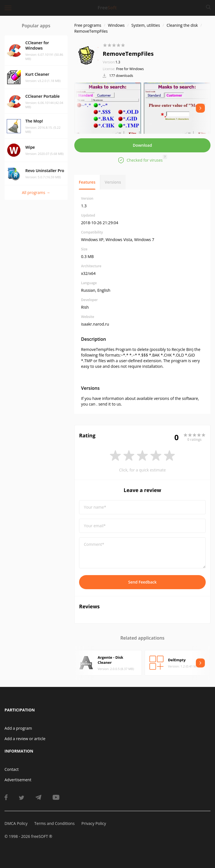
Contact (12, 769)
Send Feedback (142, 582)
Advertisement (18, 780)
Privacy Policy (94, 823)
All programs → (36, 192)
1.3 (111, 62)
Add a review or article (25, 739)
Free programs (88, 25)
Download (142, 145)
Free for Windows (130, 69)
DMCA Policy (16, 823)
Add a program (18, 728)
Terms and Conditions (54, 823)
